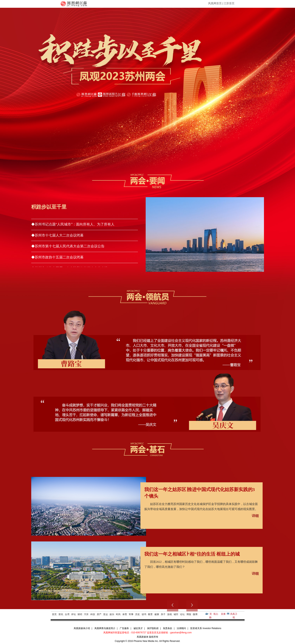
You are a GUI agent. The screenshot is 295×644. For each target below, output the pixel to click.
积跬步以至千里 (49, 207)
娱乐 (112, 614)
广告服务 (124, 628)
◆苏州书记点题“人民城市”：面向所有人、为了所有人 (73, 224)
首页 (54, 614)
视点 (216, 614)
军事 (131, 614)
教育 (150, 614)
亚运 (106, 614)
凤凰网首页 (215, 3)
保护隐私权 (153, 628)
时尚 (118, 614)
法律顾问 (181, 628)
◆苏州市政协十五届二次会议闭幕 (57, 257)
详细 (255, 516)
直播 (223, 614)
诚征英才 (138, 628)
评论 (74, 614)
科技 (93, 614)
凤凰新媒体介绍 (82, 628)
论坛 (182, 614)
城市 (176, 614)
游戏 (170, 614)
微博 (195, 614)
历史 (138, 614)
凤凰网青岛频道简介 (105, 628)
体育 (125, 614)
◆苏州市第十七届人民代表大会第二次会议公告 (68, 246)
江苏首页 (229, 3)
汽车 (86, 614)
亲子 (163, 614)
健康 (157, 614)
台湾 (67, 614)
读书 (144, 614)
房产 (99, 614)
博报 (189, 614)
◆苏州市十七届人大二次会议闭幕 (57, 235)
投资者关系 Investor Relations (206, 628)
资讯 (61, 614)
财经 (80, 614)
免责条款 (168, 628)
